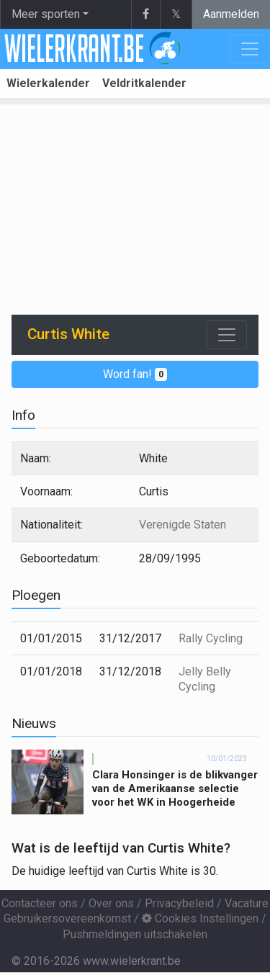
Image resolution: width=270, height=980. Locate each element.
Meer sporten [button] (46, 14)
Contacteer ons (40, 903)
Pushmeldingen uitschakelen (135, 934)
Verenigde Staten (183, 525)
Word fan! (135, 374)
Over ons (111, 903)
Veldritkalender (144, 83)
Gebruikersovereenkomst (67, 918)
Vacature (247, 903)
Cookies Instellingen (200, 918)
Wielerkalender (48, 83)
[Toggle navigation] (227, 335)
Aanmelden (231, 14)
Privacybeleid (179, 903)
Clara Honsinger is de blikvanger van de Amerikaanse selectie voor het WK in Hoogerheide (175, 788)
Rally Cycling (211, 638)
